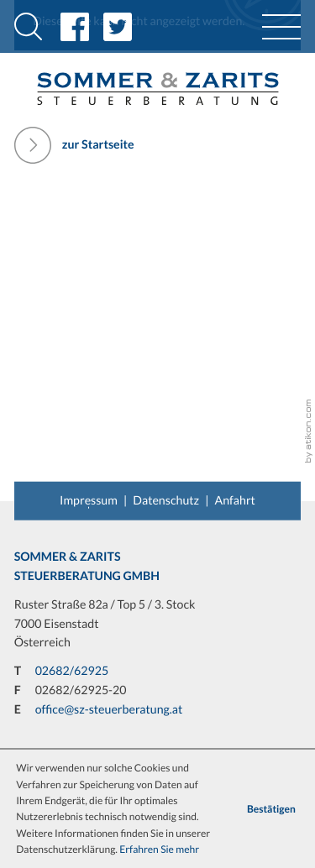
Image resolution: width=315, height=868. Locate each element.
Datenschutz (166, 500)
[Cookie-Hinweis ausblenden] (271, 808)
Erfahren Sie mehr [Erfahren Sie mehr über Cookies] (159, 849)
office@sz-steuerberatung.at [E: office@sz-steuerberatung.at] (109, 710)
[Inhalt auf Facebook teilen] (82, 27)
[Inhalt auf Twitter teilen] (125, 27)
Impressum (89, 500)
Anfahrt (235, 500)
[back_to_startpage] (157, 88)
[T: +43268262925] (72, 672)
